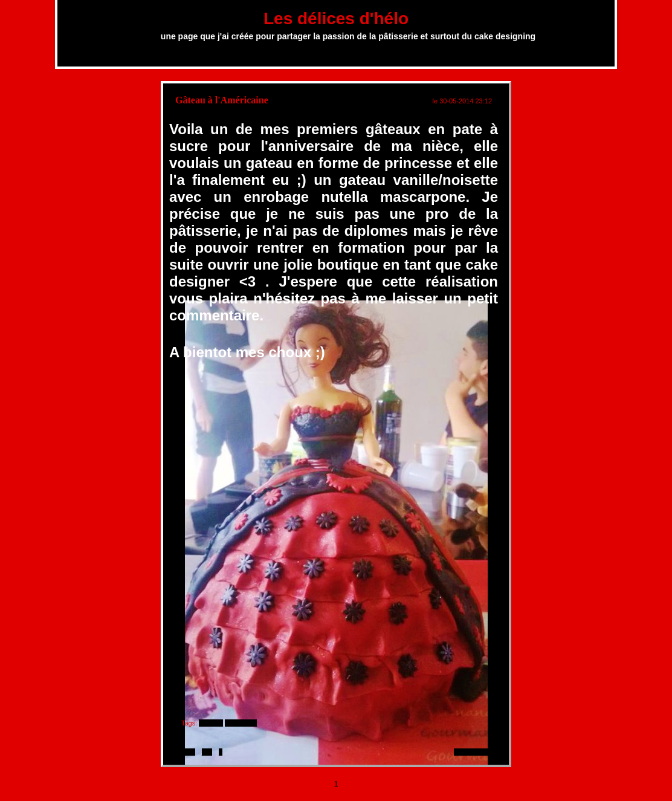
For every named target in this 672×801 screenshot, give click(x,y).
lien (207, 752)
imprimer (182, 752)
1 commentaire (476, 752)
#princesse (241, 723)
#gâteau (211, 723)
